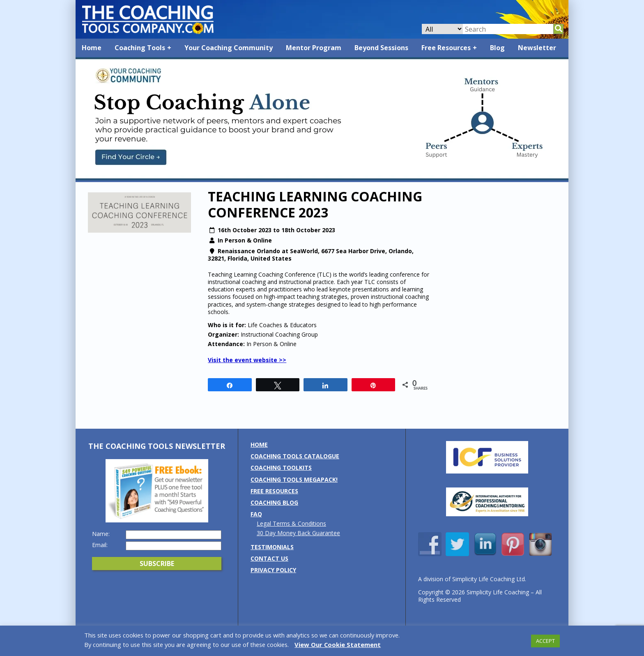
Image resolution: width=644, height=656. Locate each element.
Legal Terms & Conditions (291, 523)
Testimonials (272, 547)
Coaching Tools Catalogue (295, 456)
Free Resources (446, 48)
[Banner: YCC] (322, 178)
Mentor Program (314, 48)
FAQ (256, 514)
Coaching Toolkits (281, 468)
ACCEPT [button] (545, 641)
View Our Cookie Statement (338, 644)
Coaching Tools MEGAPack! (294, 479)
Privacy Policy (273, 570)
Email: (100, 545)
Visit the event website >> (247, 360)
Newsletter (537, 48)
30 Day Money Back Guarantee (298, 533)
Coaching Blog (274, 502)
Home (92, 48)
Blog (497, 48)
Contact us (269, 558)
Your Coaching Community (229, 48)
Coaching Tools (140, 48)
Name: (101, 534)
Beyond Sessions (381, 48)
